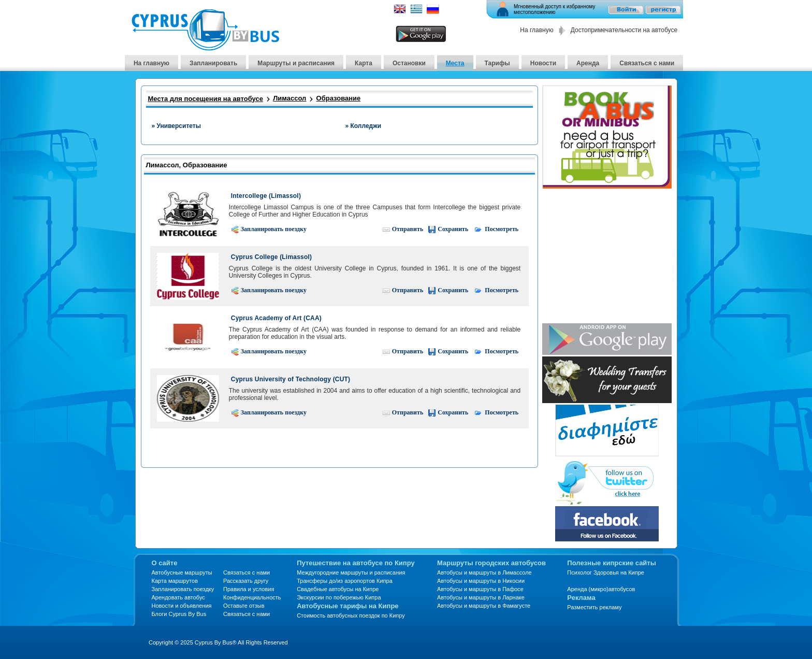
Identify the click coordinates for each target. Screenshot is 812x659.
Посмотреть (496, 229)
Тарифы (497, 63)
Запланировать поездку (269, 229)
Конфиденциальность (252, 597)
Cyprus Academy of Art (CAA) (276, 318)
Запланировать (213, 63)
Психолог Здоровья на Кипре (606, 572)
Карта (364, 63)
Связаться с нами (647, 63)
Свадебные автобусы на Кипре (338, 589)
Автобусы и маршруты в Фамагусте (484, 606)
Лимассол (289, 98)
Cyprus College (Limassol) (271, 257)
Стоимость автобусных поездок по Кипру (351, 615)
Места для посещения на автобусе (206, 99)
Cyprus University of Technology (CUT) (291, 379)
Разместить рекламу (594, 607)
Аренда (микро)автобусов (601, 589)
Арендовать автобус (178, 597)
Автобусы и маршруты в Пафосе (480, 589)
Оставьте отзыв (244, 606)
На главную (536, 30)
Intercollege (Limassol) (266, 196)
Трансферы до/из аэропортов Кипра (345, 581)
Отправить (403, 229)
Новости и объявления (182, 606)
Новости (543, 63)
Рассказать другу (246, 581)
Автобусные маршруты (182, 572)
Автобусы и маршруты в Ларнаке (481, 597)
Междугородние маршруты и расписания (351, 572)
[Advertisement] (607, 257)
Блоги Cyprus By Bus (179, 614)
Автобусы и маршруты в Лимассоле (484, 572)
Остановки (409, 63)
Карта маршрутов (175, 581)
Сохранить (448, 229)
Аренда (588, 63)
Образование (339, 98)
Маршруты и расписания (296, 63)
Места (455, 63)
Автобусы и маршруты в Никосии (481, 581)
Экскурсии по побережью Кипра (339, 597)
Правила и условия (249, 589)
